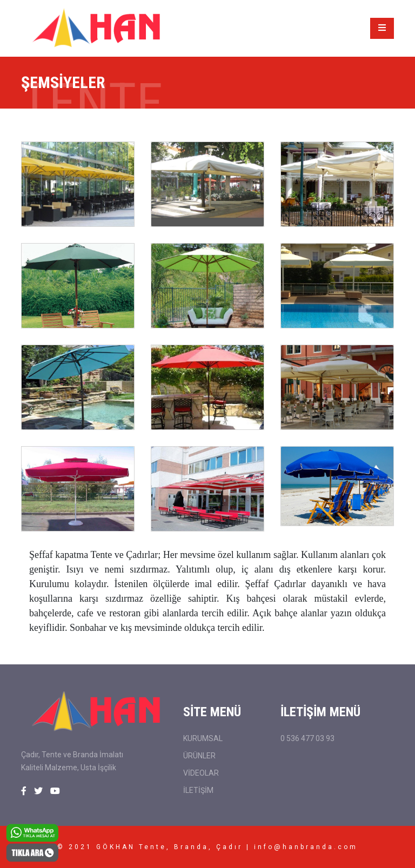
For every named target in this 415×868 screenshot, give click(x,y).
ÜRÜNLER (199, 756)
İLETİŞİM (198, 790)
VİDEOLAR (201, 773)
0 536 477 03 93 (307, 738)
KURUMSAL (203, 738)
